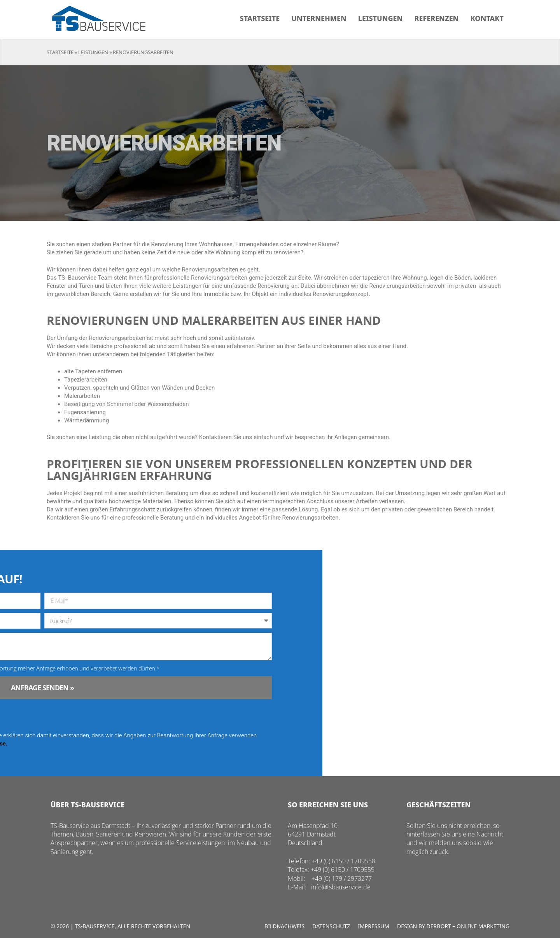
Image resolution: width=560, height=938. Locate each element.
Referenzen (436, 18)
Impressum (374, 926)
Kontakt (487, 18)
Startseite (260, 18)
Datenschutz (331, 926)
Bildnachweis (284, 926)
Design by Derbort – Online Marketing (453, 926)
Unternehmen (319, 18)
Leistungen (381, 18)
